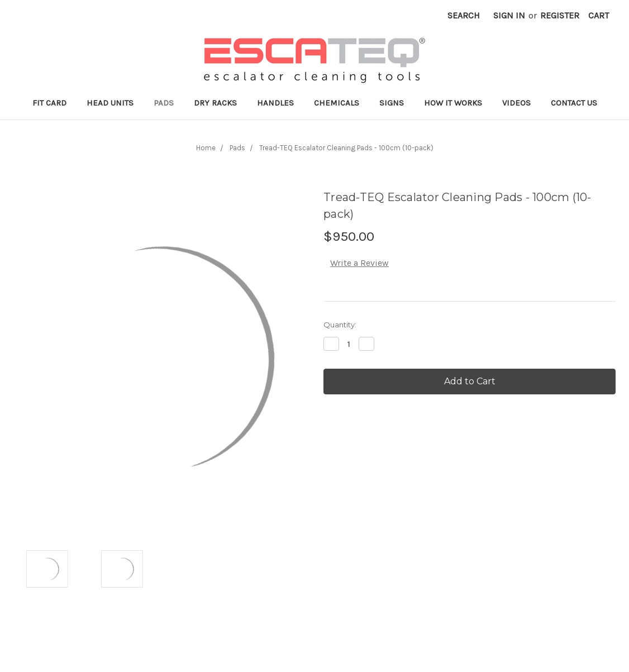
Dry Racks (215, 103)
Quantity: (340, 325)
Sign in (509, 15)
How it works (453, 103)
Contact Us (574, 103)
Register (560, 15)
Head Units (110, 103)
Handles (275, 103)
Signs (392, 103)
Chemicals (337, 103)
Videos (516, 103)
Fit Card (49, 103)
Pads (164, 103)
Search (464, 15)
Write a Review (359, 263)
